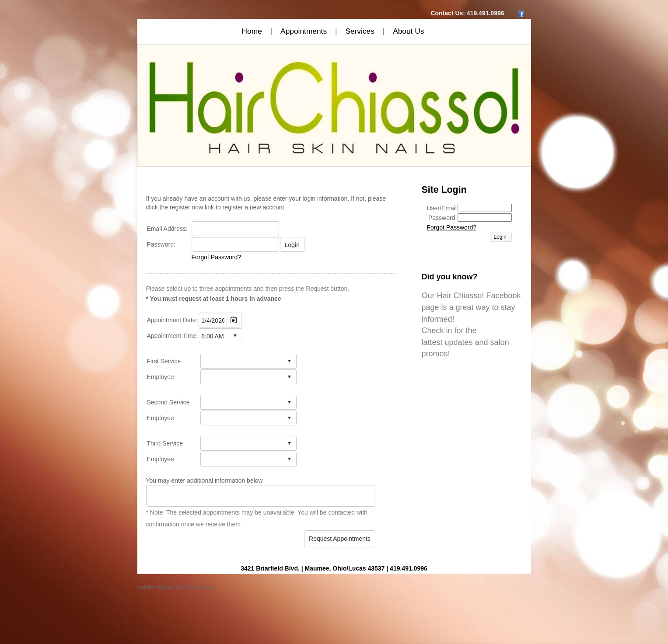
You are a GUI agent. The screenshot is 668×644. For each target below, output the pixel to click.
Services (360, 31)
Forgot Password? (217, 257)
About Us (408, 31)
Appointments (304, 31)
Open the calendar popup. (234, 320)
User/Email (442, 208)
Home (252, 31)
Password (442, 218)
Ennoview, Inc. (202, 587)
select (235, 336)
